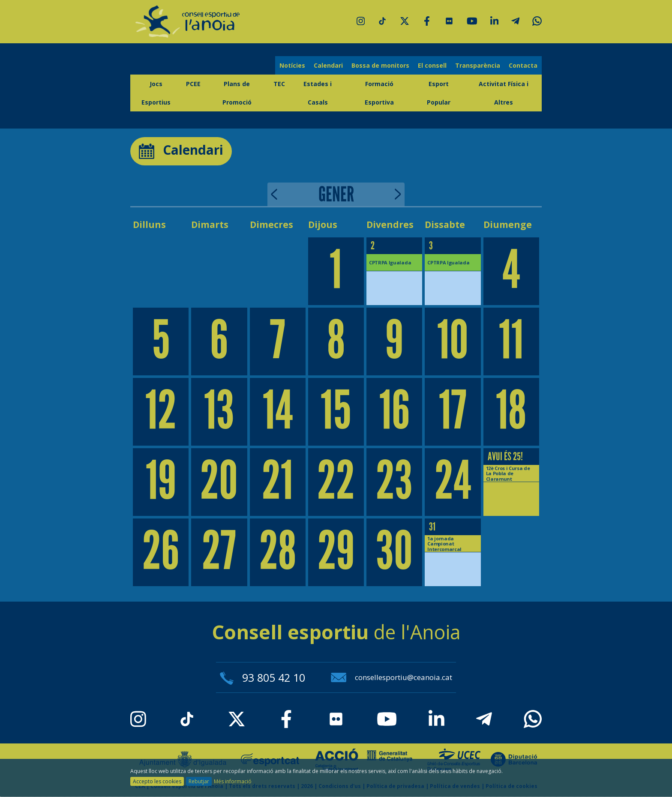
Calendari (328, 65)
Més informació (233, 781)
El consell (432, 65)
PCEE (193, 84)
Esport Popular (439, 93)
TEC (279, 84)
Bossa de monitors (380, 65)
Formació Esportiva (379, 93)
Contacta (523, 65)
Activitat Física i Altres (504, 93)
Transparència (478, 65)
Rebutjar (199, 781)
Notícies (292, 65)
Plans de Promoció (237, 93)
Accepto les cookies (157, 781)
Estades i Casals (318, 93)
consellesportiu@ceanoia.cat (391, 677)
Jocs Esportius (156, 93)
